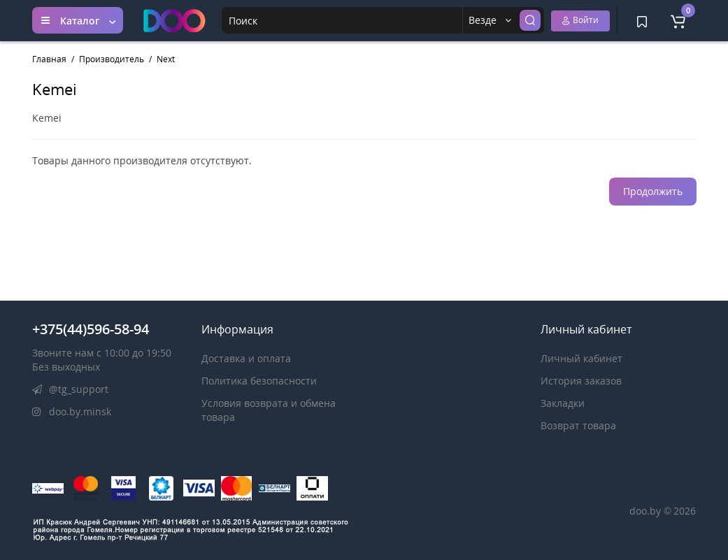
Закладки (563, 403)
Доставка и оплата (246, 358)
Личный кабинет (581, 358)
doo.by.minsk (72, 411)
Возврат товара (578, 425)
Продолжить (653, 191)
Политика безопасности (259, 381)
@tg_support (70, 389)
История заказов (581, 381)
